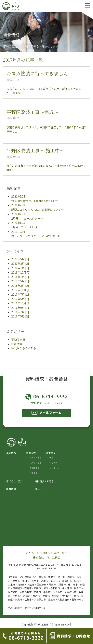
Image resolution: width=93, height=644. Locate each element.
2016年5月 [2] (20, 316)
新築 (51, 457)
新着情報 (17, 344)
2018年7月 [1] (20, 277)
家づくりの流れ (15, 481)
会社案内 (11, 453)
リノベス (39, 489)
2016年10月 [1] (21, 303)
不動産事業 (34, 468)
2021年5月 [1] (20, 259)
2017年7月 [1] (20, 294)
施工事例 (51, 453)
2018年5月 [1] (20, 281)
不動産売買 (18, 340)
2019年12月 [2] (21, 272)
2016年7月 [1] (20, 312)
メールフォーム (46, 413)
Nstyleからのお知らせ (25, 348)
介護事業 (33, 473)
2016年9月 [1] (20, 308)
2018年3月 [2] (20, 286)
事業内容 (31, 453)
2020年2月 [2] (20, 264)
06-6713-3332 (46, 397)
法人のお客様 (35, 463)
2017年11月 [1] (21, 290)
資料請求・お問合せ (45, 481)
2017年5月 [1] (20, 299)
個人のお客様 (35, 457)
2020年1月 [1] (20, 268)
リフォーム (54, 468)
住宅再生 (53, 463)
